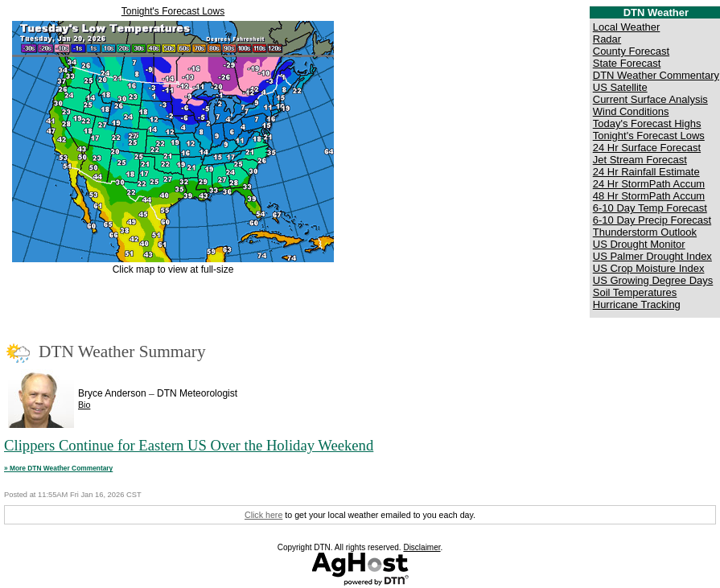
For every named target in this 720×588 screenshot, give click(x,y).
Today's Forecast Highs (647, 123)
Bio (84, 405)
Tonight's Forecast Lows (173, 11)
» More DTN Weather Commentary (58, 468)
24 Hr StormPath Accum (649, 184)
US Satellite (620, 87)
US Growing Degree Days (653, 280)
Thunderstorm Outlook (645, 232)
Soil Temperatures (635, 292)
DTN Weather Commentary (656, 75)
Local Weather (627, 27)
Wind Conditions (631, 111)
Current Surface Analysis (650, 99)
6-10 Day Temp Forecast (650, 208)
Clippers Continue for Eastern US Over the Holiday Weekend (189, 445)
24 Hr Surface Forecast (647, 148)
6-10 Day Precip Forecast (652, 220)
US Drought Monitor (639, 244)
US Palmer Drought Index (652, 256)
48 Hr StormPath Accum (649, 196)
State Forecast (627, 63)
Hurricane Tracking (637, 304)
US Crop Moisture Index (649, 268)
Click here (263, 515)
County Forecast (631, 51)
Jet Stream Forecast (640, 160)
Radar (607, 39)
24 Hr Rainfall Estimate (646, 172)
